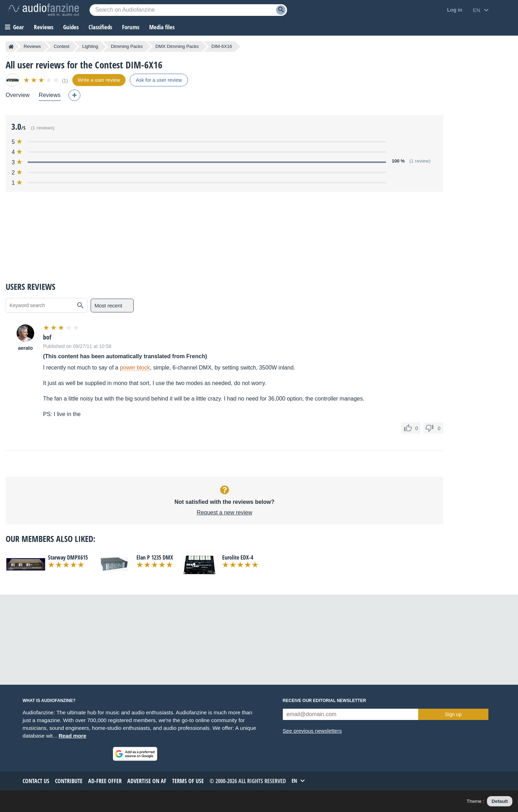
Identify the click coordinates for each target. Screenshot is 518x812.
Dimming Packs (127, 46)
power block (135, 368)
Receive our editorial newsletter (324, 701)
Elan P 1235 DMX (155, 557)
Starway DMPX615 (68, 557)
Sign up (453, 714)
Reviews (44, 27)
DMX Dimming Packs (177, 46)
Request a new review (224, 512)
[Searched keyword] (188, 10)
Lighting (90, 46)
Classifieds (100, 27)
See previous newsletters (312, 731)
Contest (62, 46)
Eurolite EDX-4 (238, 557)
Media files (162, 27)
